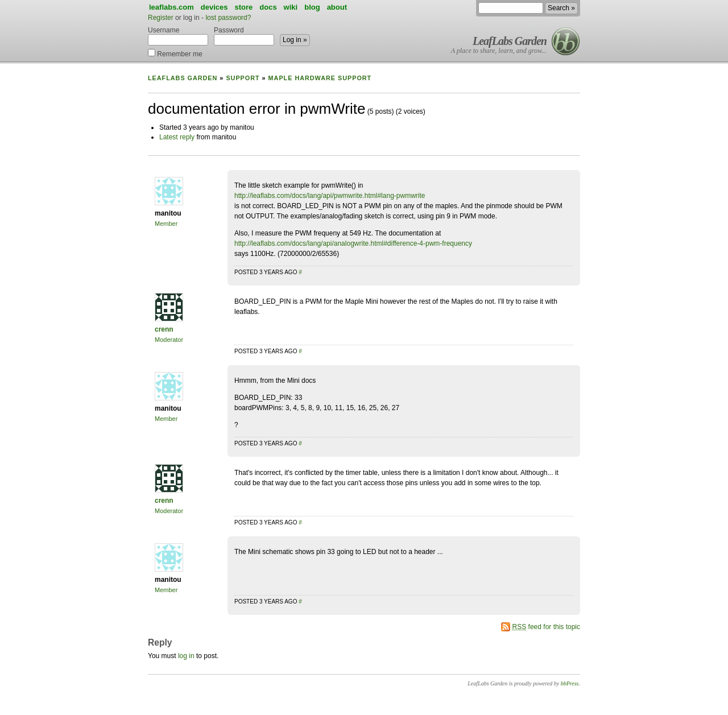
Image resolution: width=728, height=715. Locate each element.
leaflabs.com (171, 7)
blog (312, 7)
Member (166, 224)
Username (178, 36)
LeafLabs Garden (510, 41)
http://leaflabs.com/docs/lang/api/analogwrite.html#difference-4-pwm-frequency (353, 243)
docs (268, 7)
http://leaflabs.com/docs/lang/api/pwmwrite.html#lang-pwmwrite (330, 196)
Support (243, 78)
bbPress (570, 683)
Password (244, 36)
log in (186, 656)
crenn (164, 329)
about (337, 7)
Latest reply (177, 137)
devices (214, 7)
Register (161, 18)
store (243, 7)
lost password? (228, 18)
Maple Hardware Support (320, 78)
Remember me (175, 53)
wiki (291, 7)
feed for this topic (546, 627)
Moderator (169, 340)
